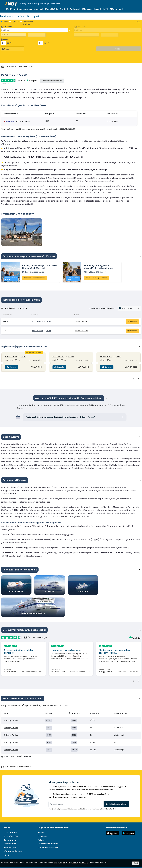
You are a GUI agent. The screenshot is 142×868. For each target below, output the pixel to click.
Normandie (83, 591)
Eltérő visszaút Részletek (28, 23)
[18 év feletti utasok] (4, 43)
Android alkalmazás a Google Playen (128, 833)
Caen (48, 321)
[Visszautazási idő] (110, 35)
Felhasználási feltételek (49, 844)
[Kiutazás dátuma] (14, 35)
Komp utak (39, 9)
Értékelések (75, 9)
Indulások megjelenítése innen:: (102, 308)
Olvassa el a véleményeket (52, 81)
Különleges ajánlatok (92, 9)
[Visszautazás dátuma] (87, 35)
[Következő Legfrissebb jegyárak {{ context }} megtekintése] (139, 379)
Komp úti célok (11, 832)
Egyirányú (15, 22)
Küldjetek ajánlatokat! (116, 804)
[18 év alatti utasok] (41, 43)
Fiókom (113, 9)
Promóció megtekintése (35, 278)
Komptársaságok (24, 9)
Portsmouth (37, 321)
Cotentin (50, 591)
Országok (64, 9)
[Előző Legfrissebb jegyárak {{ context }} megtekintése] (134, 379)
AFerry (7, 828)
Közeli (136, 863)
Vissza (5, 22)
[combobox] (35, 30)
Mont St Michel (16, 591)
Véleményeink (10, 847)
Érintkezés (43, 836)
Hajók (106, 9)
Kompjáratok (10, 840)
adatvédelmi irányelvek (99, 862)
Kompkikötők (10, 844)
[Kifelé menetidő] (37, 35)
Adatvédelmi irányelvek (108, 809)
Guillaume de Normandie (33, 613)
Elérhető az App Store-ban (113, 833)
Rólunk (41, 840)
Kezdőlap (11, 9)
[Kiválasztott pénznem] (13, 49)
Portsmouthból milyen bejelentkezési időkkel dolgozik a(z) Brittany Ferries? (60, 417)
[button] (122, 9)
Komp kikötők (52, 9)
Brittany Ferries (23, 121)
